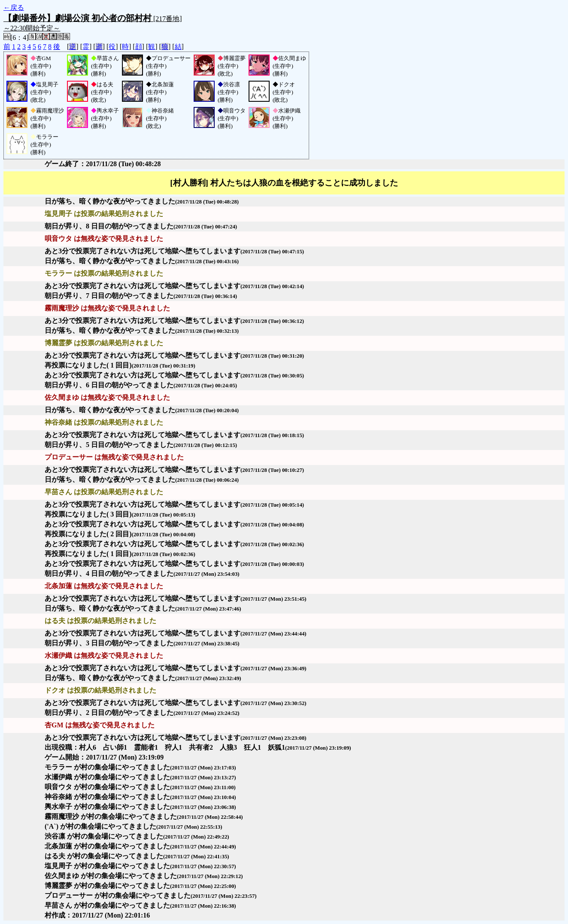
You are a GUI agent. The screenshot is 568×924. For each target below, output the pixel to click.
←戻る (14, 8)
